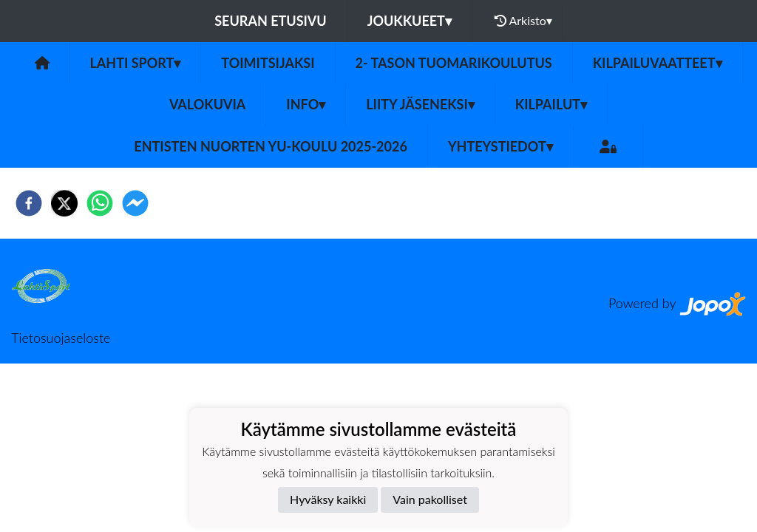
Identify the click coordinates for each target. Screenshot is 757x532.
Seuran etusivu (271, 21)
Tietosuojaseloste (61, 338)
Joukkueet (410, 21)
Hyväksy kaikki (328, 499)
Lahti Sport (136, 63)
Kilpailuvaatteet (658, 63)
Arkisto (523, 21)
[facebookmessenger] (135, 203)
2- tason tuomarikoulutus (454, 63)
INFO (306, 104)
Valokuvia (207, 104)
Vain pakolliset (430, 499)
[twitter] (64, 203)
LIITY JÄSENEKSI (420, 104)
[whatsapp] (100, 203)
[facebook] (29, 203)
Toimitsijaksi (268, 63)
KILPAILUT (551, 104)
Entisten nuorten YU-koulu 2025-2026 (271, 146)
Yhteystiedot (500, 146)
